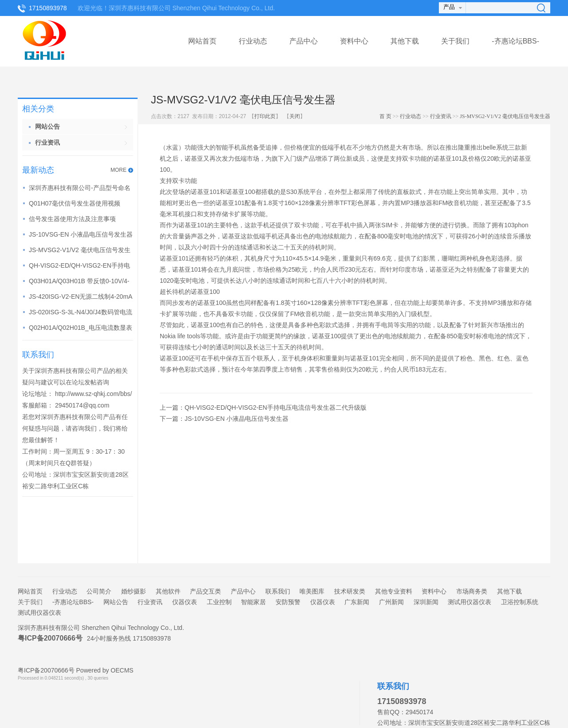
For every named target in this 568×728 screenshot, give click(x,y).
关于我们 (455, 41)
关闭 (295, 116)
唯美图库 (312, 591)
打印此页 (265, 116)
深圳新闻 (426, 602)
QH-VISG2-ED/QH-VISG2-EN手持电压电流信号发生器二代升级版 (276, 408)
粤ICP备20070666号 (50, 638)
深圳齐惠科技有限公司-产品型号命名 (80, 188)
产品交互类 (205, 591)
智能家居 (253, 602)
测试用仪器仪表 (469, 602)
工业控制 (219, 602)
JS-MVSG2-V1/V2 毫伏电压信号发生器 (505, 116)
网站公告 (116, 602)
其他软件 (168, 591)
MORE (118, 170)
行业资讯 (441, 116)
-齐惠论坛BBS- (515, 41)
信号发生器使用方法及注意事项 (72, 219)
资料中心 (354, 41)
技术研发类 (350, 591)
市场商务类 (472, 591)
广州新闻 (391, 602)
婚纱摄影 (134, 591)
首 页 (385, 116)
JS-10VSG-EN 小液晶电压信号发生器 (81, 234)
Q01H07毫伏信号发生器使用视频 (75, 203)
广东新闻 (357, 602)
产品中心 (304, 41)
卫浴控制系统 (520, 602)
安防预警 (288, 602)
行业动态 (253, 41)
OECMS (122, 670)
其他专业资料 (394, 591)
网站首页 (202, 41)
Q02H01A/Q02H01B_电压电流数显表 (81, 328)
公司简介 (99, 591)
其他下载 (405, 41)
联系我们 (278, 591)
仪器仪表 (185, 602)
